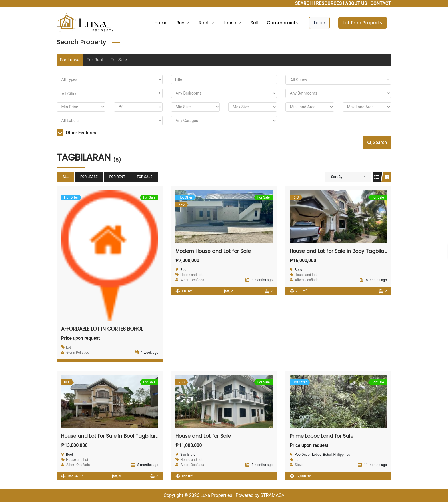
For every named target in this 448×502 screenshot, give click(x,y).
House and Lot (191, 275)
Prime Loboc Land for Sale (323, 436)
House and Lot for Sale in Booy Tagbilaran (343, 251)
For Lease (70, 60)
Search (377, 142)
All (66, 177)
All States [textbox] (299, 80)
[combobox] (338, 80)
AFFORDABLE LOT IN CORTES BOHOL (104, 329)
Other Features (76, 133)
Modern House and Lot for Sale (215, 251)
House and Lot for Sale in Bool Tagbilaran (114, 436)
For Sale (119, 60)
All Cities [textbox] (70, 94)
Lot (68, 347)
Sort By (337, 177)
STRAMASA (272, 495)
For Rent (95, 60)
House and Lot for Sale (204, 436)
